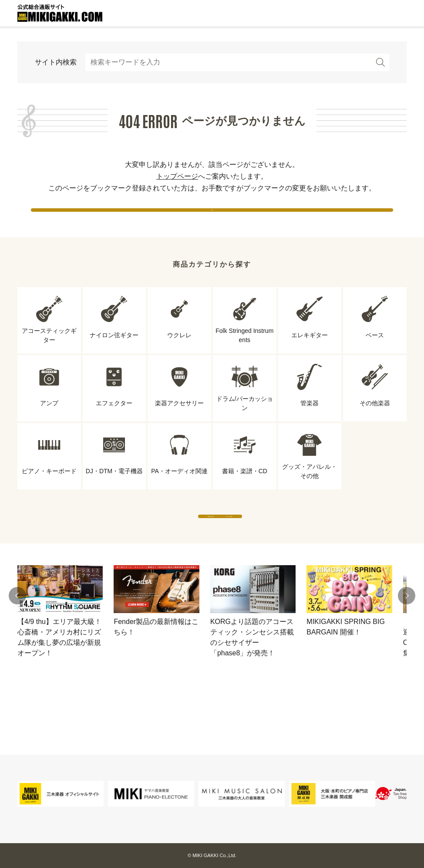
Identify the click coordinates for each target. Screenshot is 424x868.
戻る (212, 218)
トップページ (177, 176)
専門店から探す (131, 541)
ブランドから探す (293, 541)
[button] (17, 630)
